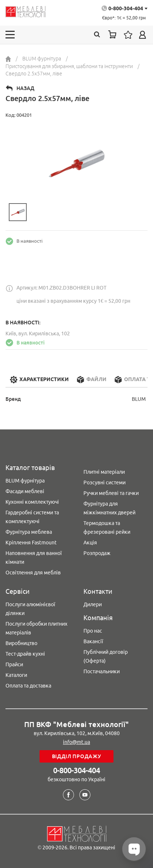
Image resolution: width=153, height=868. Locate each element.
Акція (90, 543)
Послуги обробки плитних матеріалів (36, 628)
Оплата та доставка (28, 686)
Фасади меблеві (25, 491)
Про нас (93, 631)
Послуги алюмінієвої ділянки (30, 609)
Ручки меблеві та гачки (111, 493)
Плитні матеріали (104, 472)
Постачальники (102, 671)
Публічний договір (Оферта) (106, 656)
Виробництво (21, 643)
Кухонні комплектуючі (32, 502)
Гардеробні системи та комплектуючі (32, 517)
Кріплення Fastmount (31, 543)
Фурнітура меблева (29, 532)
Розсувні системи (105, 483)
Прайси (14, 664)
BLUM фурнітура (25, 481)
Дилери (93, 604)
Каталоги (16, 675)
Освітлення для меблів (33, 573)
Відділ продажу (77, 756)
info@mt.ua (76, 742)
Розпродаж (97, 553)
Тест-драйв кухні (25, 654)
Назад (25, 88)
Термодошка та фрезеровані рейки (107, 528)
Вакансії (93, 641)
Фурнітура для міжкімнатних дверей (109, 508)
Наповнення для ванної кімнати (34, 558)
